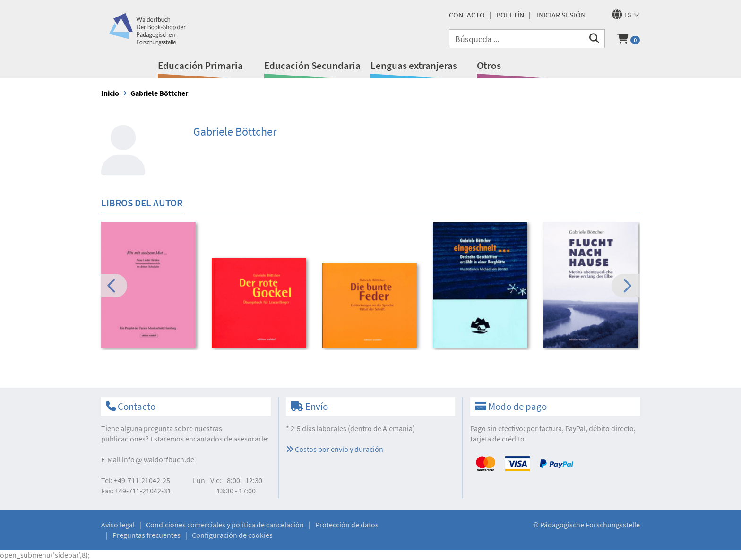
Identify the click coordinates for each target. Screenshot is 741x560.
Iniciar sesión (561, 15)
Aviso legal (118, 525)
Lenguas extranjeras (414, 65)
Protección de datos (347, 525)
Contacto (467, 15)
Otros (489, 65)
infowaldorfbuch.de (158, 459)
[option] (150, 286)
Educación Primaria (200, 65)
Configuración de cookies (232, 535)
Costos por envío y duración (335, 449)
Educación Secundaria (312, 65)
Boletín (510, 15)
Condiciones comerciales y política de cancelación (225, 525)
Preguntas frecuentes (146, 535)
